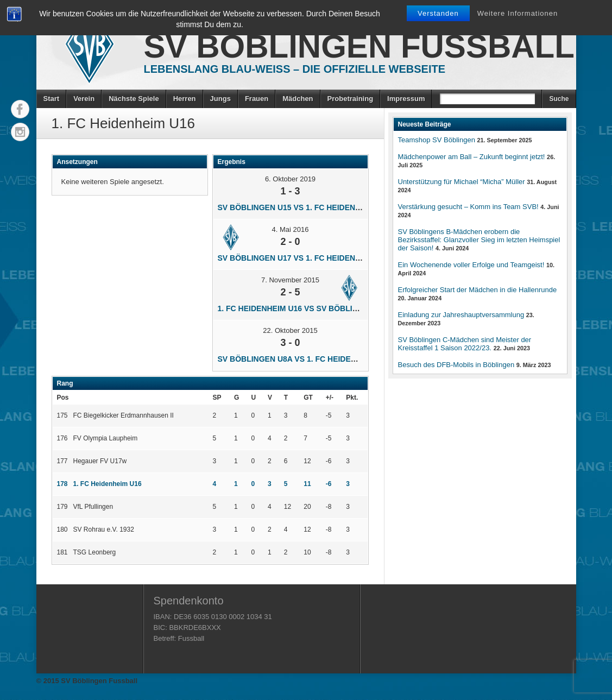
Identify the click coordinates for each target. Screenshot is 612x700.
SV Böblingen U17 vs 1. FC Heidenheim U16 (304, 258)
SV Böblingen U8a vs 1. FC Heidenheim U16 (305, 359)
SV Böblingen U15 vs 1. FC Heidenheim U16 (304, 207)
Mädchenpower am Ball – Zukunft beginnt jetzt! (472, 157)
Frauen (257, 99)
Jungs (220, 99)
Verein (84, 99)
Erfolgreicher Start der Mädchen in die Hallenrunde (478, 290)
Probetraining (351, 99)
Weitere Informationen (518, 13)
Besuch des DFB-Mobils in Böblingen (456, 365)
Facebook (20, 109)
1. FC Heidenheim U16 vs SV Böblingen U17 (304, 308)
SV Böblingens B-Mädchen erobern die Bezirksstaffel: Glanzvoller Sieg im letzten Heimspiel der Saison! (479, 240)
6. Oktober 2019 (290, 179)
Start (52, 99)
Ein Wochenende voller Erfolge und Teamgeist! (471, 265)
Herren (185, 99)
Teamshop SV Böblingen (437, 140)
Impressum (406, 99)
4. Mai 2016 (291, 229)
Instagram (20, 132)
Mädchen (298, 99)
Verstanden (438, 13)
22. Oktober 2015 (290, 330)
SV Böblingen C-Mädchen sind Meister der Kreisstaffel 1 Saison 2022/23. (465, 344)
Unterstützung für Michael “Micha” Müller (462, 182)
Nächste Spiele (134, 99)
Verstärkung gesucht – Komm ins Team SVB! (468, 207)
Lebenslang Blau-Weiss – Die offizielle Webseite (295, 69)
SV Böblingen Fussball (359, 46)
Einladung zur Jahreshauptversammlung (461, 315)
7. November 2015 (290, 280)
